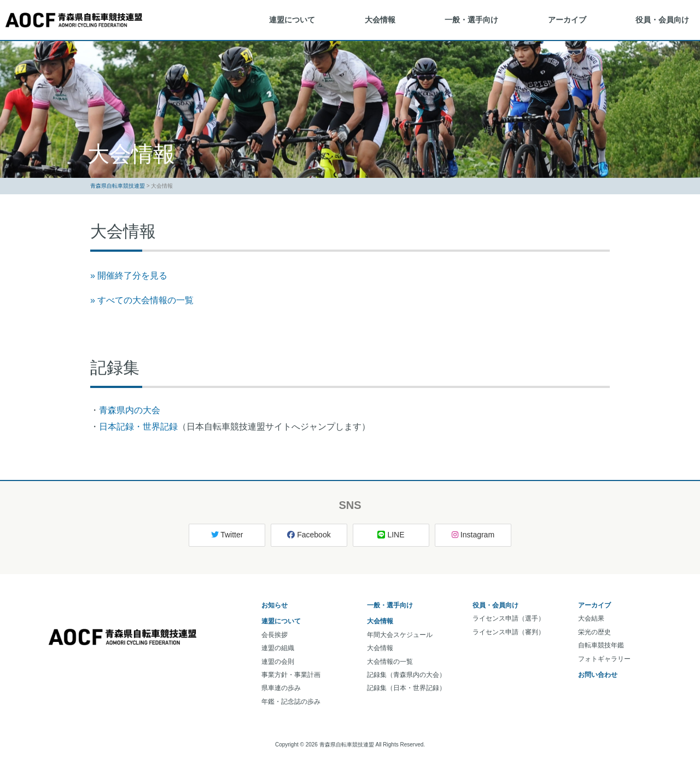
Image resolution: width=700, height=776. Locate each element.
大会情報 (380, 20)
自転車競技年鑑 (601, 645)
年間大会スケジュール (400, 635)
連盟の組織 (278, 648)
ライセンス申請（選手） (509, 618)
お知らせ (275, 605)
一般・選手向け (471, 20)
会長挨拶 (275, 635)
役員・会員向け (662, 20)
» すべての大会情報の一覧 (142, 300)
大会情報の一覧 (390, 662)
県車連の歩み (281, 688)
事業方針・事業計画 (291, 675)
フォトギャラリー (604, 659)
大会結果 (591, 618)
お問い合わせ (598, 675)
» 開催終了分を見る (129, 276)
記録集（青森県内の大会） (406, 675)
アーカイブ (567, 20)
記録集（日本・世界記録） (406, 688)
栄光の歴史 (594, 632)
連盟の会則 (278, 662)
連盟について (292, 20)
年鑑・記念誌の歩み (291, 702)
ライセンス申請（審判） (509, 632)
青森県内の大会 (130, 410)
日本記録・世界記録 (138, 427)
